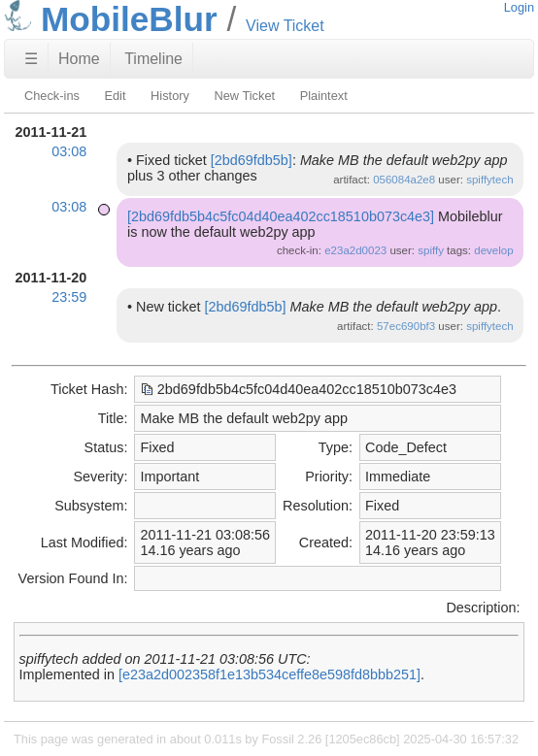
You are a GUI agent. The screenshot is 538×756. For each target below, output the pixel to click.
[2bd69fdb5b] (252, 160)
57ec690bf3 (406, 326)
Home (79, 59)
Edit (115, 96)
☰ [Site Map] (31, 59)
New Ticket (244, 96)
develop (493, 250)
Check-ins (52, 96)
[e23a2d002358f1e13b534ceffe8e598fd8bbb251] (269, 674)
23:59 (69, 297)
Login (519, 7)
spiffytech (489, 180)
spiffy (431, 250)
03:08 (69, 151)
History (170, 96)
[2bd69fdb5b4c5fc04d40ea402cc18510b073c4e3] (281, 216)
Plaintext (324, 96)
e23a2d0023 (355, 250)
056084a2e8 (404, 180)
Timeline (153, 59)
